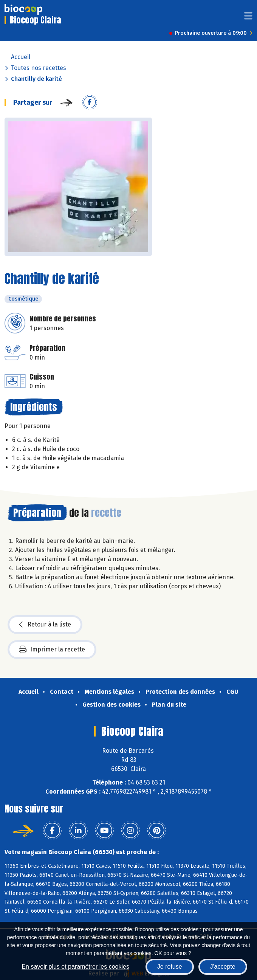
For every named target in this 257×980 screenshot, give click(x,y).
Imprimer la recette (52, 650)
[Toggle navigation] (248, 18)
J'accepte (223, 967)
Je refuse (170, 967)
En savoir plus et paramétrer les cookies (75, 967)
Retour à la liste (45, 625)
